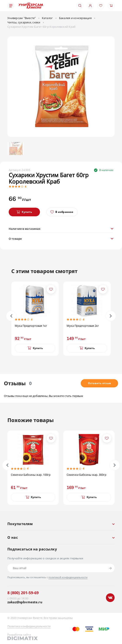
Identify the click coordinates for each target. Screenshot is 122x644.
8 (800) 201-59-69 (23, 593)
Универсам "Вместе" (22, 18)
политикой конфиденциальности (68, 577)
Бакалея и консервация (75, 18)
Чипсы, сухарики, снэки (24, 22)
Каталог (47, 18)
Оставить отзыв (99, 383)
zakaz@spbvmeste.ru (25, 602)
